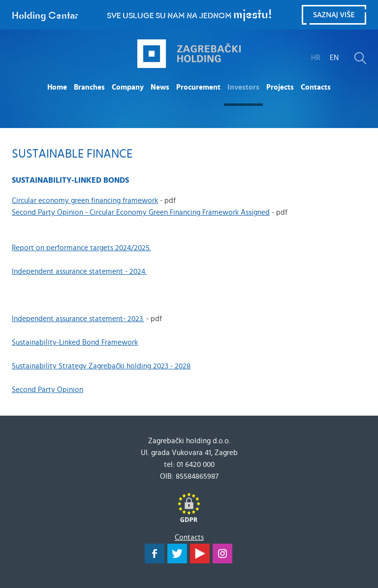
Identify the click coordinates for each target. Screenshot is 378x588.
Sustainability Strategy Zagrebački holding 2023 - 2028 (101, 366)
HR (315, 58)
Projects (280, 87)
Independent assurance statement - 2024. (79, 272)
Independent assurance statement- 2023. (78, 319)
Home (57, 87)
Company (128, 87)
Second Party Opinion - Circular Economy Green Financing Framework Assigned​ (141, 212)
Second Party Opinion (47, 390)
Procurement (198, 87)
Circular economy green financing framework (85, 201)
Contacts (316, 87)
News (160, 87)
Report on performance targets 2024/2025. (81, 248)
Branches (89, 87)
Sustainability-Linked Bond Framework (75, 343)
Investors (243, 87)
